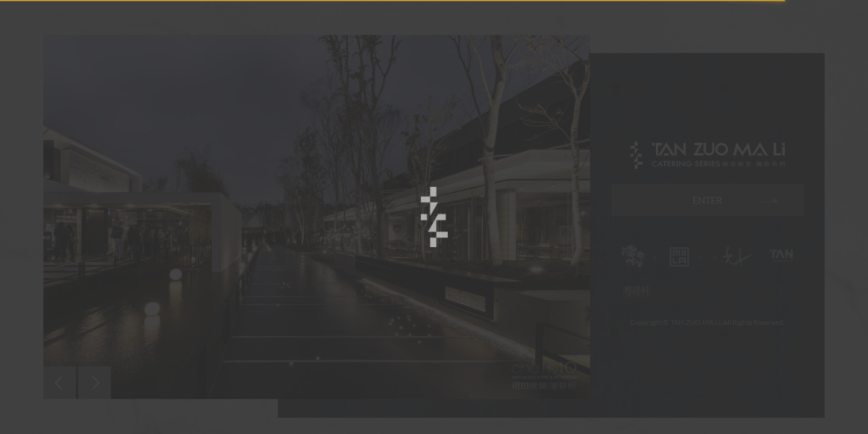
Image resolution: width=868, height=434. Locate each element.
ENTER (707, 200)
